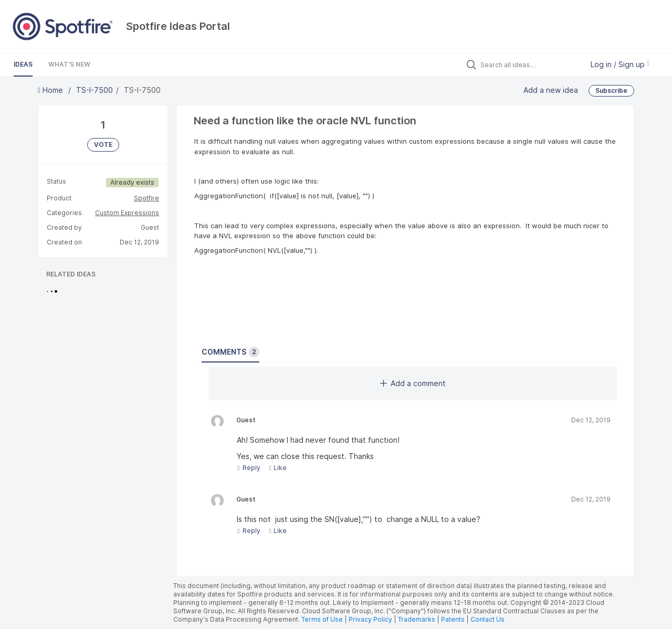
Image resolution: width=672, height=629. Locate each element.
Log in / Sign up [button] (620, 64)
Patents (453, 619)
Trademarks (417, 619)
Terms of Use (322, 619)
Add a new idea (551, 90)
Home (51, 90)
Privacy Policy (370, 619)
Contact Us (487, 619)
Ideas (23, 64)
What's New (69, 64)
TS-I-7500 (94, 90)
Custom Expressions (127, 213)
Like (277, 468)
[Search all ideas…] (529, 65)
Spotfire (146, 198)
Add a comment (413, 383)
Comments (230, 352)
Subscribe (611, 90)
